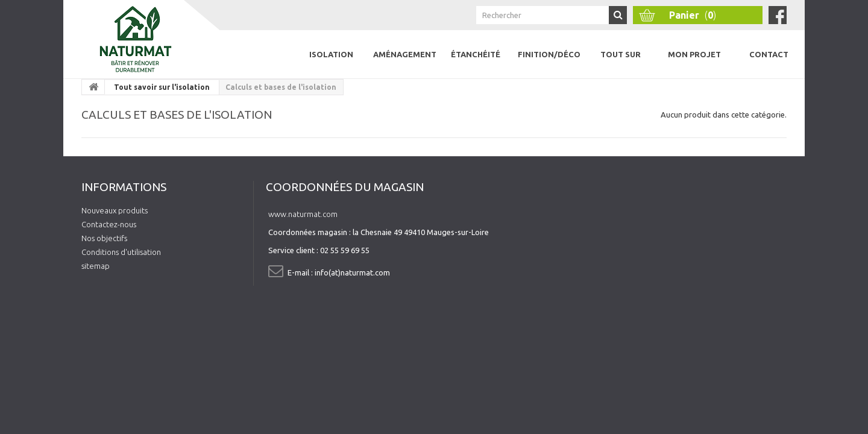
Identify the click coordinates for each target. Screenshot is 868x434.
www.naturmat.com (303, 214)
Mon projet (694, 54)
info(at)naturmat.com (352, 272)
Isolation (331, 54)
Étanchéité (476, 54)
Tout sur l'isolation (620, 64)
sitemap (96, 266)
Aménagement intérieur (405, 64)
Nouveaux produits (115, 210)
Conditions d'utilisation (121, 252)
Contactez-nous (109, 224)
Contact (769, 54)
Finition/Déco (549, 54)
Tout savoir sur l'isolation (162, 87)
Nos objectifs (104, 238)
